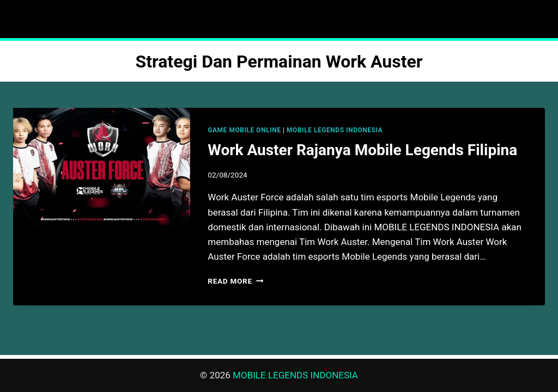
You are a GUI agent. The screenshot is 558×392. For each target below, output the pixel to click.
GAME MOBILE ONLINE (244, 130)
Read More (235, 281)
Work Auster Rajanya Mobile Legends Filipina (362, 150)
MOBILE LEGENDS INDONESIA (335, 130)
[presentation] (102, 167)
